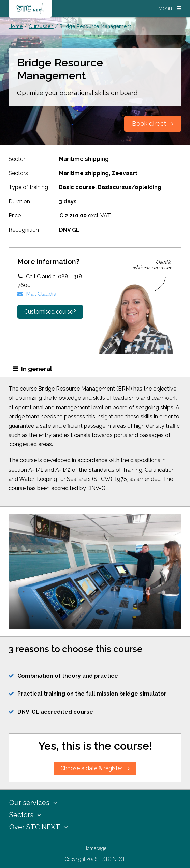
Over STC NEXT (39, 827)
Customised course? (50, 312)
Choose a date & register (95, 768)
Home (16, 26)
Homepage (95, 848)
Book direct (153, 124)
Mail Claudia (37, 294)
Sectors (25, 815)
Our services (33, 803)
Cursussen (41, 26)
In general (37, 369)
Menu (170, 8)
